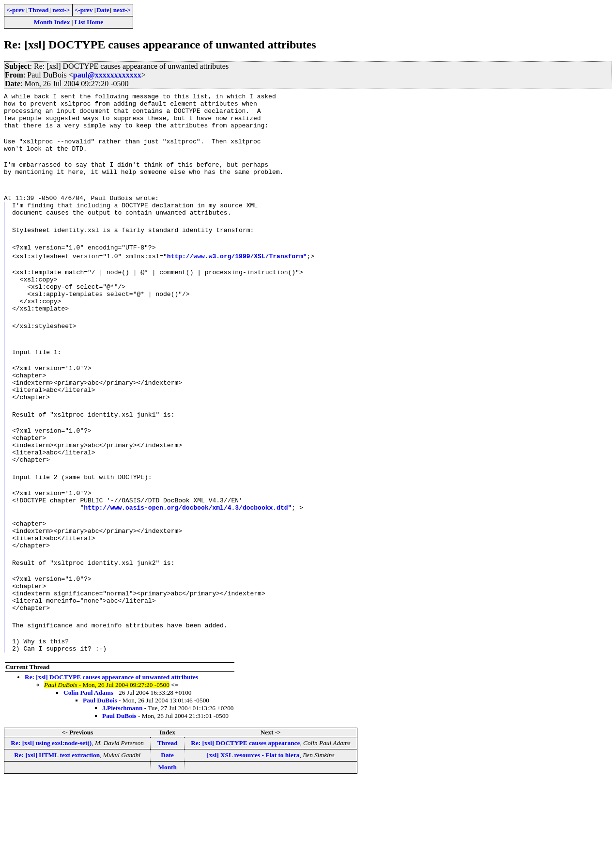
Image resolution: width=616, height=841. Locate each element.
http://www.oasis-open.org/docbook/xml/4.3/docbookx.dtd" (188, 551)
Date (103, 10)
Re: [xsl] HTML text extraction (57, 815)
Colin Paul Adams (88, 752)
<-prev (15, 10)
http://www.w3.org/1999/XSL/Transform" (237, 272)
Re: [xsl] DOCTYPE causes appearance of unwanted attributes (111, 737)
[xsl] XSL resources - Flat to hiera (253, 815)
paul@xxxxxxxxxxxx (107, 75)
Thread (38, 10)
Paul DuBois (100, 760)
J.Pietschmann (122, 768)
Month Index (52, 22)
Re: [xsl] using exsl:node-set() (51, 802)
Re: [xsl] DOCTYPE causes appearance (245, 802)
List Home (89, 22)
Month (167, 827)
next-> (61, 10)
